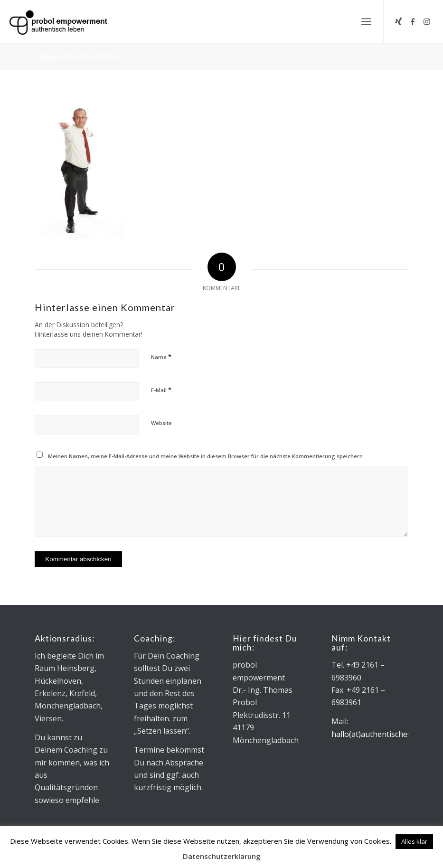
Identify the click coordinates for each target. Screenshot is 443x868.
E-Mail (161, 390)
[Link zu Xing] (398, 21)
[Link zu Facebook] (413, 21)
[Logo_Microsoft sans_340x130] (58, 21)
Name (161, 357)
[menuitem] (366, 21)
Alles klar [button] (414, 841)
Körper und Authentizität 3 (78, 56)
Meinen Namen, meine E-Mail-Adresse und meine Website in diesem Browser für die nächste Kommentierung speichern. (206, 456)
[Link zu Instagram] (427, 21)
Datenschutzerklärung (222, 856)
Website (161, 423)
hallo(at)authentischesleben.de (386, 734)
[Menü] (366, 21)
